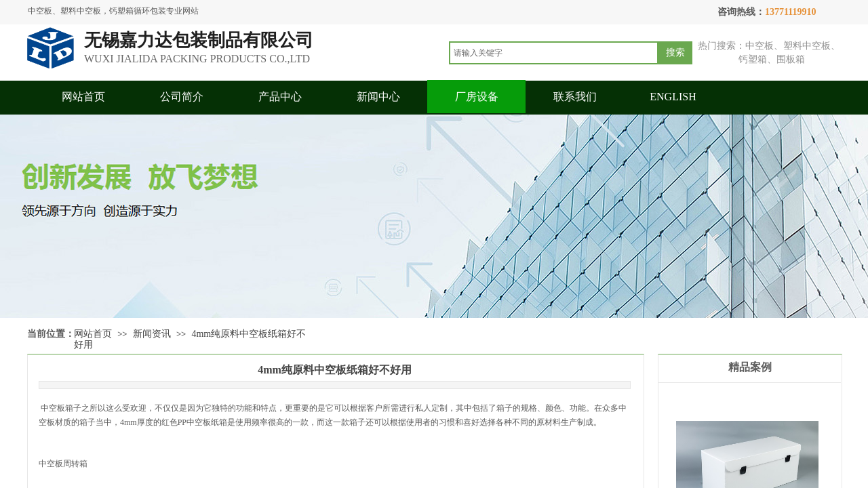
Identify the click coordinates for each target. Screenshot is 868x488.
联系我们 (575, 97)
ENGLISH (673, 97)
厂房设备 (477, 97)
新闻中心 (378, 97)
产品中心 (280, 97)
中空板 (52, 408)
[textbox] (554, 53)
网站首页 (83, 97)
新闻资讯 (152, 334)
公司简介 (182, 97)
